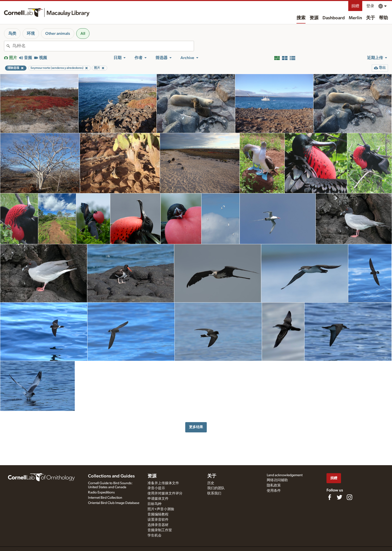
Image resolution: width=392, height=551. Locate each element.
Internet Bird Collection (105, 498)
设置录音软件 (158, 520)
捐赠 (355, 6)
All (83, 34)
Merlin (355, 18)
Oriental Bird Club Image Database (114, 503)
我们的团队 (216, 488)
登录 (370, 6)
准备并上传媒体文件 (163, 483)
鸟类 (12, 34)
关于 (370, 18)
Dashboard (334, 18)
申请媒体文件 (158, 499)
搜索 (301, 18)
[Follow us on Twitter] (339, 497)
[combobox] (103, 46)
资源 (314, 18)
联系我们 (214, 493)
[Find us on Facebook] (329, 497)
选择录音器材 (158, 525)
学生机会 (154, 535)
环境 (31, 34)
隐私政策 (274, 485)
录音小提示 (156, 488)
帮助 (383, 18)
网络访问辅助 (277, 480)
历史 (211, 483)
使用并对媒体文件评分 (165, 493)
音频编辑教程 (158, 514)
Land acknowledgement (285, 475)
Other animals (58, 34)
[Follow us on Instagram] (349, 497)
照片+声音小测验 (161, 509)
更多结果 (196, 427)
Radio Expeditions (101, 492)
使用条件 (274, 491)
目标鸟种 (154, 504)
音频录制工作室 (160, 530)
